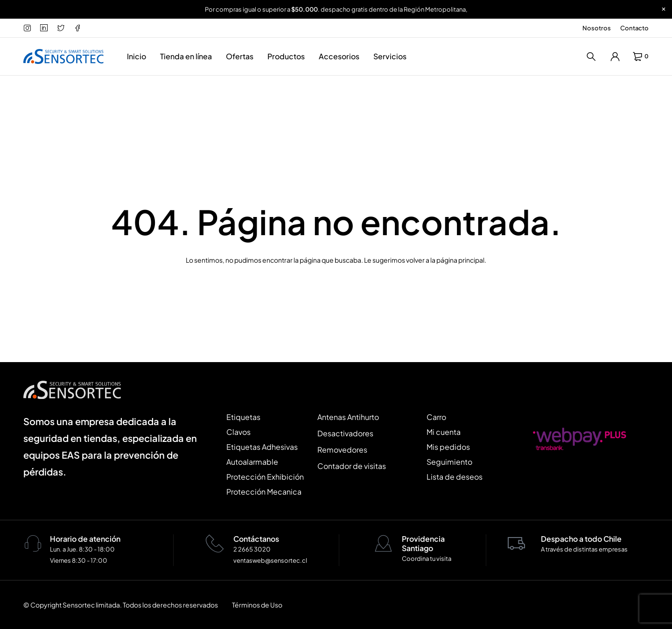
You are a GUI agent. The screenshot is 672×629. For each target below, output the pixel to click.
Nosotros (597, 28)
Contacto (634, 28)
